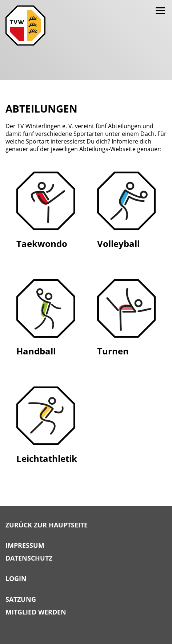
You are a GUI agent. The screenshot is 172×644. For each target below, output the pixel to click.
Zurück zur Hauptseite (47, 525)
